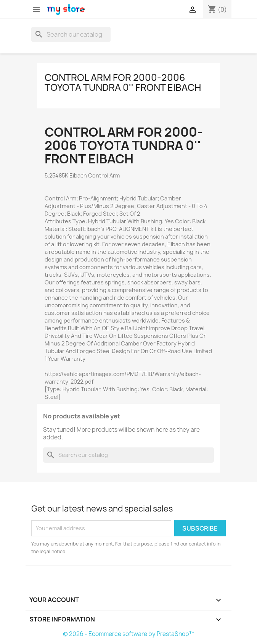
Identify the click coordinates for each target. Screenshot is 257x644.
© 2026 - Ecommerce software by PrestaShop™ (129, 634)
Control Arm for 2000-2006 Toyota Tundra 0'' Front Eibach (123, 82)
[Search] (71, 34)
